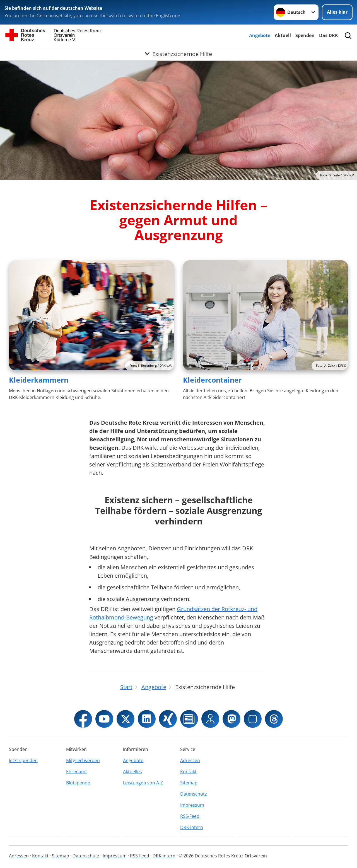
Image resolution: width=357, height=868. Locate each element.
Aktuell (283, 35)
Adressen (190, 760)
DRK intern (192, 827)
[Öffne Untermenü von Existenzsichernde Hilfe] (178, 54)
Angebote (260, 35)
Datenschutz (194, 794)
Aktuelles (132, 772)
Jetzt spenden (23, 760)
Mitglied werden (83, 760)
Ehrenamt (77, 772)
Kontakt (188, 772)
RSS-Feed (190, 816)
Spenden (305, 35)
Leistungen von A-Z (143, 783)
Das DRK (329, 35)
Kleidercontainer (212, 380)
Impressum (192, 805)
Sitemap (189, 783)
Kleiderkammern (39, 380)
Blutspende (78, 783)
